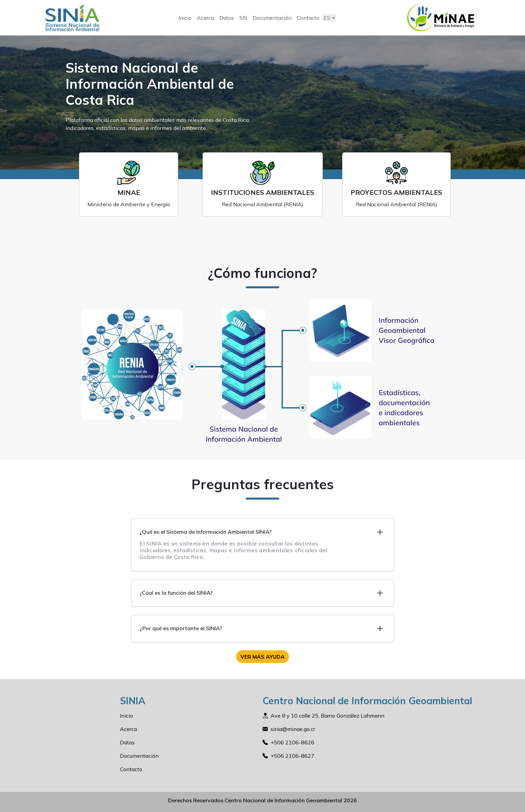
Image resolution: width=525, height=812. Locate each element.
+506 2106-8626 (292, 742)
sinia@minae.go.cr (293, 729)
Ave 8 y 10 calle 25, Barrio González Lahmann (327, 716)
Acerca (205, 18)
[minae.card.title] (129, 184)
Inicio (185, 18)
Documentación (272, 18)
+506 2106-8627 (292, 756)
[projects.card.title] (396, 184)
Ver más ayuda (262, 657)
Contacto (308, 18)
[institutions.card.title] (263, 184)
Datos (227, 18)
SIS (243, 18)
